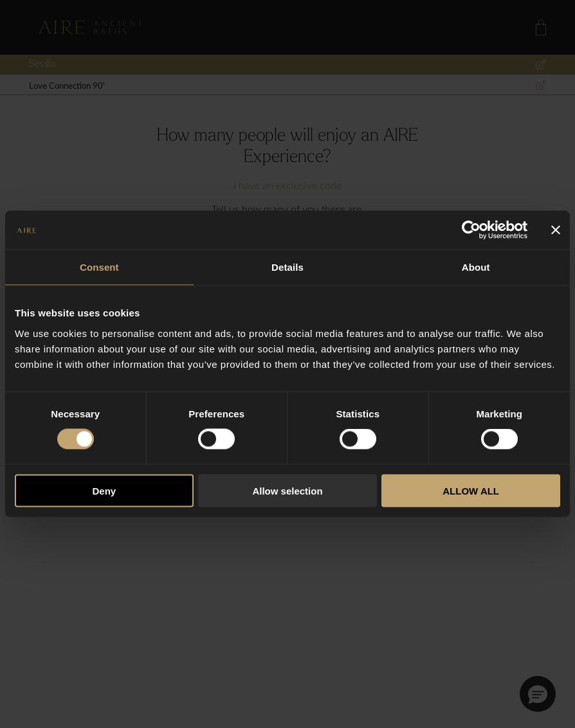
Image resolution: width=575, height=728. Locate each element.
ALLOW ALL (471, 490)
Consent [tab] (99, 267)
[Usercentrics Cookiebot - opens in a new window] (471, 230)
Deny (104, 490)
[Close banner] (556, 230)
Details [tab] (287, 267)
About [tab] (476, 267)
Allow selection (287, 490)
